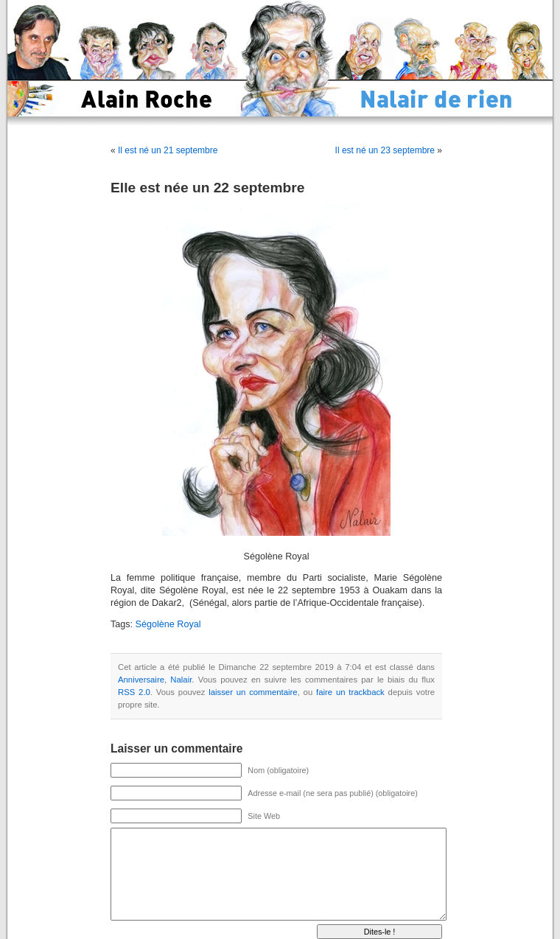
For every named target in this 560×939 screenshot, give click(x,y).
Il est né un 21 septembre (168, 150)
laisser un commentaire (253, 692)
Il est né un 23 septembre (385, 150)
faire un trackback (350, 692)
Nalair (181, 680)
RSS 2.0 (134, 692)
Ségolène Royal (168, 624)
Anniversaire (141, 680)
